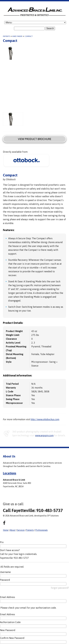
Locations (10, 473)
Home (6, 530)
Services (21, 530)
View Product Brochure (35, 139)
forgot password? (60, 588)
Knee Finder (17, 36)
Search (50, 28)
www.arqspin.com (44, 435)
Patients (7, 36)
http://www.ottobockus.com (45, 419)
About (13, 530)
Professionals (41, 530)
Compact (29, 36)
